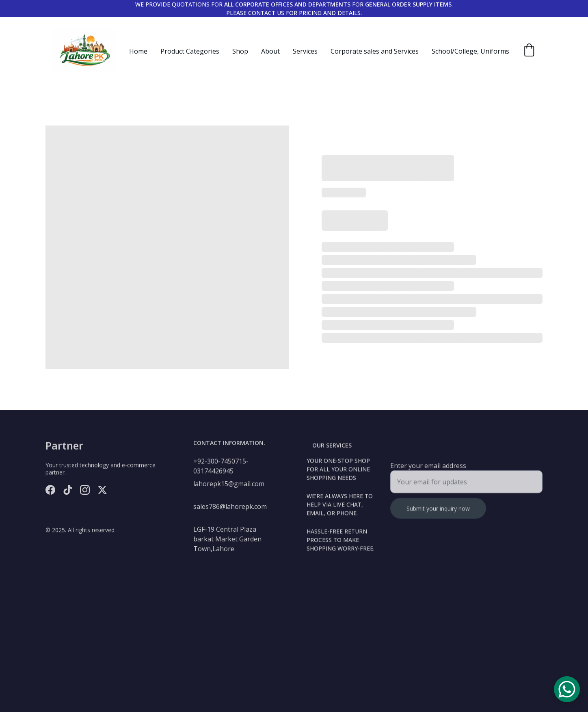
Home (138, 51)
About (270, 51)
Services (305, 51)
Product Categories (190, 51)
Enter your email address (428, 469)
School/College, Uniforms (470, 51)
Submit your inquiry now (438, 512)
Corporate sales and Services (375, 51)
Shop (240, 51)
